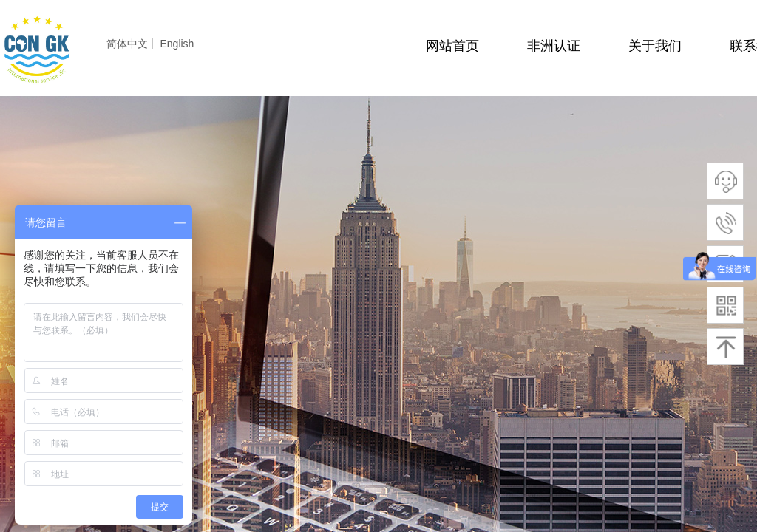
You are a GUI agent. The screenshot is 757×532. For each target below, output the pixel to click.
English (177, 44)
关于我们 (655, 46)
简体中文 (127, 44)
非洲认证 (554, 46)
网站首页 (452, 46)
